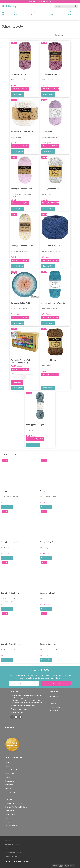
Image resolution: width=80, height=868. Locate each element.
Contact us (10, 848)
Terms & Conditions (13, 852)
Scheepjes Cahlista (49, 74)
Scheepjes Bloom (49, 360)
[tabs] (70, 13)
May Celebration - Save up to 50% (40, 1)
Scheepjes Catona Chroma (22, 246)
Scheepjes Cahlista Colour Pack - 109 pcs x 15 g (22, 361)
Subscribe (56, 683)
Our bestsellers (9, 455)
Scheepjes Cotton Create (22, 189)
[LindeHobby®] (9, 6)
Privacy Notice (11, 857)
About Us (9, 840)
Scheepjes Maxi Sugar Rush (22, 131)
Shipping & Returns (17, 712)
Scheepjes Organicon (50, 131)
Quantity (14, 373)
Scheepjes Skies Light (35, 425)
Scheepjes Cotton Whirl (21, 303)
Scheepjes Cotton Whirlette (53, 303)
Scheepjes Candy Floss (51, 246)
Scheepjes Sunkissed (50, 189)
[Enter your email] (24, 683)
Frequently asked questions (20, 709)
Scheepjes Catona (18, 74)
